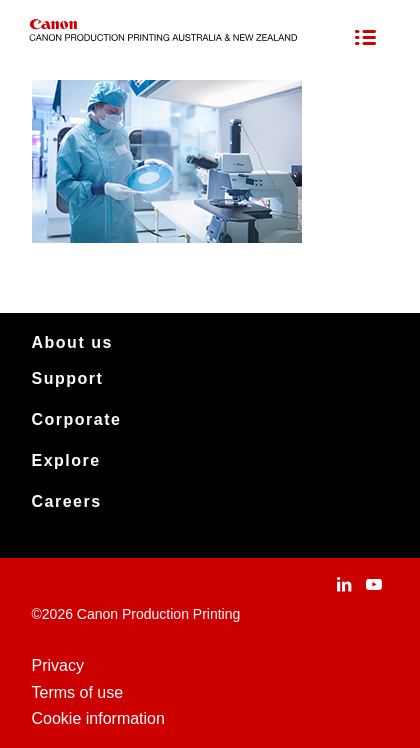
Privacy (58, 665)
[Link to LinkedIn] (344, 584)
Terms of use (78, 692)
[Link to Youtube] (374, 584)
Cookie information (98, 718)
